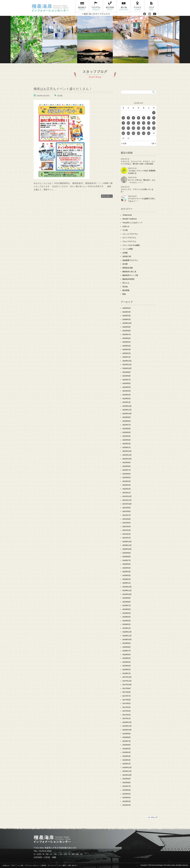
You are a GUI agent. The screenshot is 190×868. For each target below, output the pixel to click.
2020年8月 (127, 557)
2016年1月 (127, 764)
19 (139, 128)
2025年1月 (127, 357)
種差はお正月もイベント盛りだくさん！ (63, 89)
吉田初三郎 (127, 256)
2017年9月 (127, 688)
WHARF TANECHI (130, 219)
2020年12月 (127, 542)
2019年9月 (127, 598)
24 (128, 133)
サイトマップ (52, 865)
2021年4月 (127, 527)
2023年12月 (127, 406)
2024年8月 (127, 376)
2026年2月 (127, 319)
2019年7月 (127, 605)
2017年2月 (127, 715)
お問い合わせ (72, 865)
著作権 (44, 865)
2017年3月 (127, 711)
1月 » (154, 143)
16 (123, 128)
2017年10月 (127, 685)
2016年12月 (127, 722)
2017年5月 (127, 703)
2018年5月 (127, 658)
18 (133, 128)
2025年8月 (127, 331)
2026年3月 (127, 316)
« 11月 (124, 143)
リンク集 (20, 865)
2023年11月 (127, 410)
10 (128, 123)
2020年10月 (127, 549)
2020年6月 (127, 564)
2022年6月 (127, 474)
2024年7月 (127, 380)
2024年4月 (127, 391)
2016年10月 (127, 730)
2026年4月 (127, 312)
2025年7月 (127, 334)
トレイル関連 (128, 249)
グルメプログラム (129, 241)
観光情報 (126, 290)
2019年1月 (127, 628)
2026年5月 (127, 308)
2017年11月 (127, 681)
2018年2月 (127, 670)
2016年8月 (127, 737)
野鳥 (124, 294)
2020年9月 (127, 553)
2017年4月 (127, 707)
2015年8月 (127, 783)
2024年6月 (127, 383)
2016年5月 (127, 749)
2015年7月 (127, 786)
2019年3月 (127, 621)
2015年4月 (127, 798)
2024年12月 (127, 361)
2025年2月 (127, 353)
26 (139, 133)
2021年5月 (127, 523)
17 (128, 128)
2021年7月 (127, 515)
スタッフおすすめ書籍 (131, 245)
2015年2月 (127, 805)
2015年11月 (127, 771)
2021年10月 (127, 504)
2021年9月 (127, 508)
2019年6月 (127, 609)
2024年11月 (127, 365)
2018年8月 (127, 647)
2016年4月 (127, 752)
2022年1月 (127, 493)
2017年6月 (127, 700)
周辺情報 (110, 6)
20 (144, 128)
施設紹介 (82, 6)
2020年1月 (127, 583)
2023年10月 (127, 414)
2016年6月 (127, 745)
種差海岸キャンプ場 (130, 275)
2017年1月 (127, 718)
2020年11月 (127, 545)
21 (149, 128)
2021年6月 (127, 519)
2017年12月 (127, 677)
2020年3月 (127, 575)
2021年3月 (127, 530)
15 (154, 123)
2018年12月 (127, 632)
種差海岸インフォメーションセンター (52, 8)
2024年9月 (127, 372)
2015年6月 (127, 790)
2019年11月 (127, 590)
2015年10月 (127, 775)
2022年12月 (127, 451)
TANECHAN (127, 215)
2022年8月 (127, 466)
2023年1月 (127, 447)
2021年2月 (127, 534)
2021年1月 (127, 538)
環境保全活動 (128, 268)
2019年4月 (127, 617)
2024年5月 (127, 387)
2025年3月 (127, 350)
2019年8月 (127, 602)
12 (139, 123)
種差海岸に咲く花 (129, 272)
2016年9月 (127, 734)
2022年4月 (127, 481)
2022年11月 (127, 455)
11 (133, 123)
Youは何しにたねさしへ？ (132, 223)
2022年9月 (127, 462)
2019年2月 (127, 624)
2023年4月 (127, 436)
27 (144, 133)
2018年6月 (127, 655)
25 (133, 133)
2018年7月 (127, 651)
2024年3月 (127, 395)
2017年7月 (127, 696)
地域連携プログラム (130, 260)
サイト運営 (62, 865)
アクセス (138, 6)
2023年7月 (127, 425)
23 (123, 133)
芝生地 (125, 287)
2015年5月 (127, 794)
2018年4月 (127, 662)
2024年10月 (127, 368)
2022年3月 (127, 485)
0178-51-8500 (45, 851)
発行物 (124, 6)
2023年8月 (127, 421)
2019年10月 (127, 594)
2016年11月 (127, 726)
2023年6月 (127, 429)
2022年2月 (127, 489)
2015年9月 (127, 779)
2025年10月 (127, 323)
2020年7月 (127, 560)
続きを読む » (107, 196)
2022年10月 (127, 459)
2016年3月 (127, 756)
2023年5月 (127, 432)
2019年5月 (127, 613)
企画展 (125, 253)
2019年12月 (127, 587)
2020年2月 (127, 579)
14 (149, 123)
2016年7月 (127, 741)
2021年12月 (127, 496)
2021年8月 (127, 511)
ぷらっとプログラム (130, 234)
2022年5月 (127, 477)
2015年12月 (127, 767)
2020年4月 (127, 572)
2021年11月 (127, 500)
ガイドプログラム (129, 238)
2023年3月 (127, 440)
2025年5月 (127, 342)
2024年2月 (127, 399)
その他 (125, 230)
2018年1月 (127, 673)
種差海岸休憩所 (128, 279)
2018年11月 (127, 636)
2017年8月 (127, 692)
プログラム (96, 6)
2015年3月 (127, 801)
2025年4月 (127, 346)
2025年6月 (127, 338)
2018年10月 (127, 639)
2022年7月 (127, 470)
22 (154, 128)
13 (144, 123)
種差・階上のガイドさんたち (96, 14)
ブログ (151, 6)
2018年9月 (127, 643)
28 (149, 133)
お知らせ (126, 226)
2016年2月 (127, 760)
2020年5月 (127, 568)
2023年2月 (127, 444)
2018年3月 (127, 666)
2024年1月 (127, 402)
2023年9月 (127, 417)
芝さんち (126, 283)
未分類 (60, 96)
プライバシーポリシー (32, 865)
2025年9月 (127, 327)
